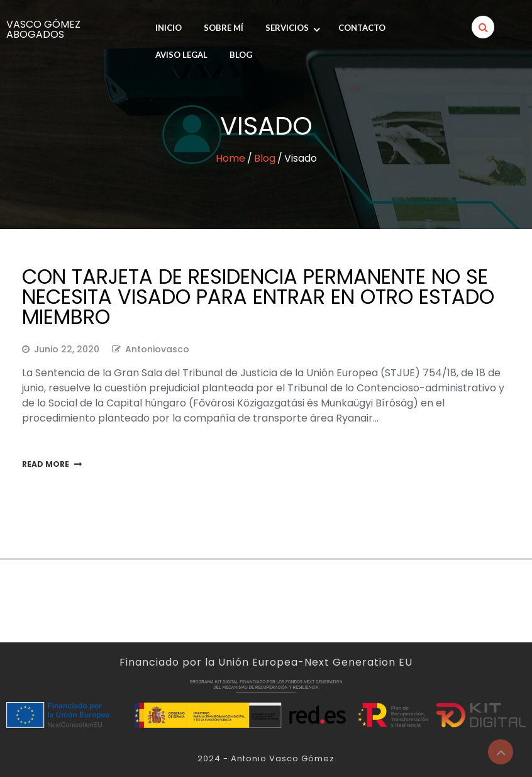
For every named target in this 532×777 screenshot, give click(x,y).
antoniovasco (157, 349)
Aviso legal (181, 55)
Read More (46, 464)
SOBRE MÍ (224, 28)
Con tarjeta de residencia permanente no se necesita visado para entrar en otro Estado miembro (258, 297)
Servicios (287, 28)
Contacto (362, 28)
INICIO (169, 28)
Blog (241, 55)
